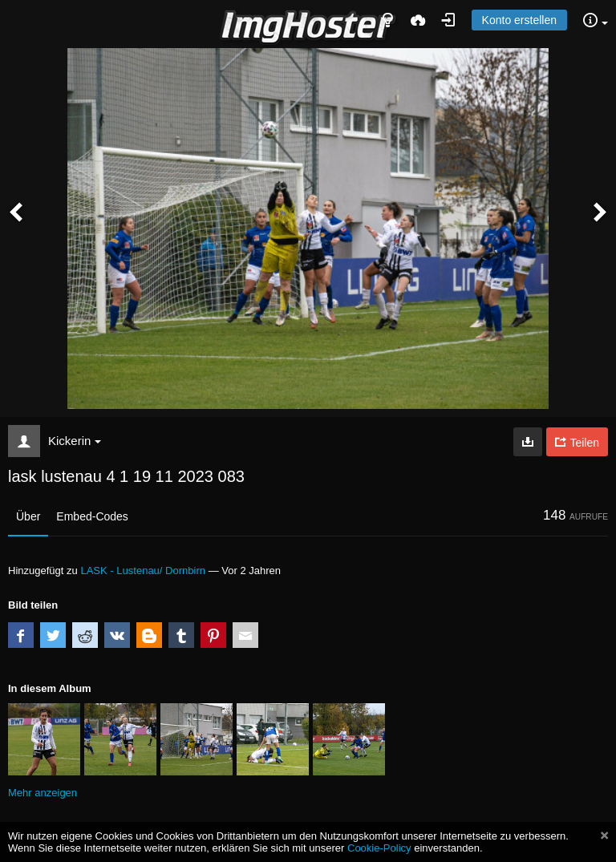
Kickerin (75, 441)
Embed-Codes (92, 516)
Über (28, 516)
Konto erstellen (519, 20)
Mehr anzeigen (43, 793)
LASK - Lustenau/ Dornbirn (143, 571)
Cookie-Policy (379, 848)
